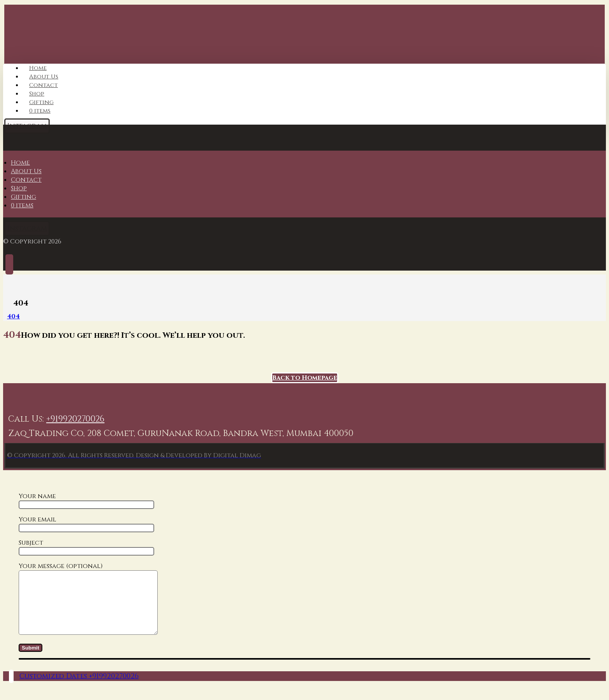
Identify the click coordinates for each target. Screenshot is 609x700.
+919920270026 (75, 419)
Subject (86, 547)
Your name (86, 500)
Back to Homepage (305, 378)
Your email (86, 524)
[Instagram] (27, 228)
